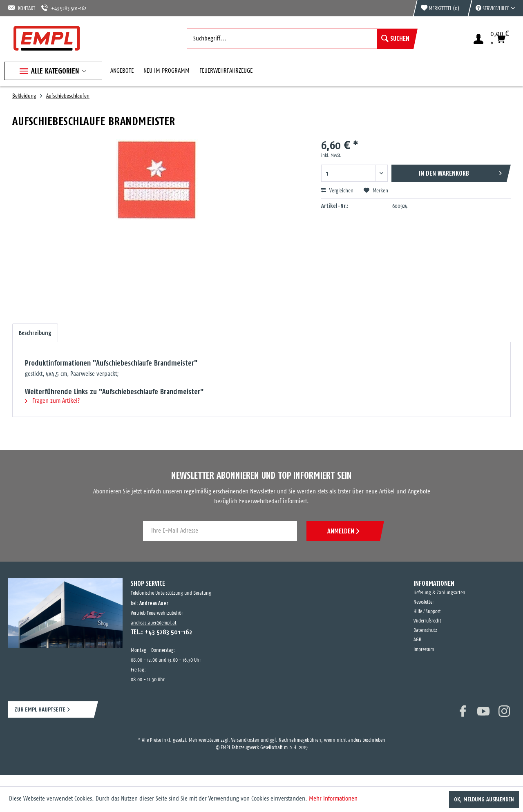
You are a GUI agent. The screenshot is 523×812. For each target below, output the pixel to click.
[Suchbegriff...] (300, 39)
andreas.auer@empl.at (154, 623)
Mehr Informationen (333, 799)
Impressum (424, 650)
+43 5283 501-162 (64, 8)
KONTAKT (22, 8)
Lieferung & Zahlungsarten (439, 593)
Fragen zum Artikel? (52, 401)
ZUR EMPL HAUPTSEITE (40, 709)
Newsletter (424, 602)
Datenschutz (425, 630)
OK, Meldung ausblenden (484, 799)
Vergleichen (337, 191)
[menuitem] (491, 8)
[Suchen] (395, 39)
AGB (417, 640)
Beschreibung (35, 333)
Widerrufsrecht (427, 621)
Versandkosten (245, 740)
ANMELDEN (343, 531)
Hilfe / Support (427, 612)
